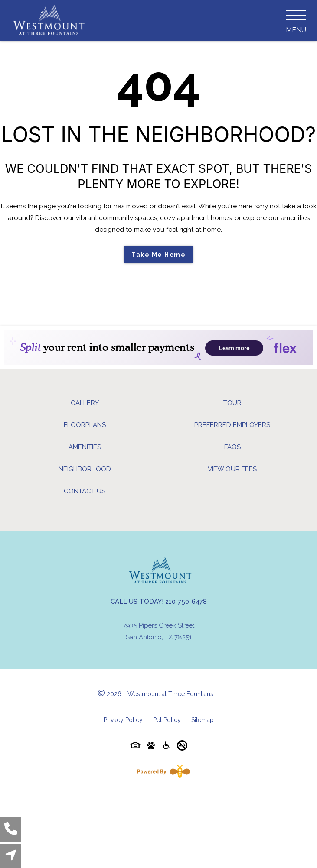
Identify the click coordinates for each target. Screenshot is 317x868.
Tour (232, 403)
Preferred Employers (232, 425)
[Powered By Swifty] (162, 771)
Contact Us (85, 491)
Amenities (85, 447)
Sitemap (203, 720)
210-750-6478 (186, 602)
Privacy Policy (123, 720)
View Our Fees (232, 469)
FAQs (232, 447)
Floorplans (85, 425)
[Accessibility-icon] (167, 747)
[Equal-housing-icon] (135, 747)
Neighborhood (85, 469)
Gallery (85, 403)
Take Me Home (158, 255)
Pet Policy (167, 720)
